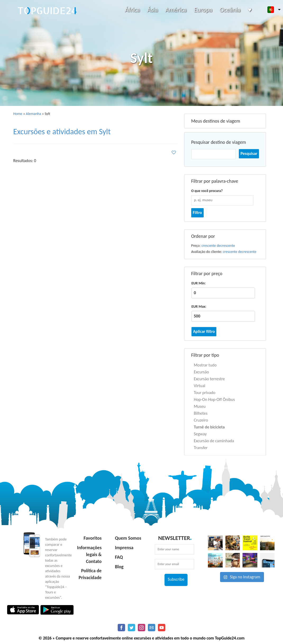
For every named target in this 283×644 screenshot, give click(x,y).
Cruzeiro (201, 420)
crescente (209, 246)
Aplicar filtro (204, 331)
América (176, 10)
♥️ (250, 10)
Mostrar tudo (205, 365)
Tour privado (205, 393)
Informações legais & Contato (89, 554)
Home (18, 114)
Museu (200, 406)
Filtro (197, 213)
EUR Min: (199, 283)
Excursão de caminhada (214, 441)
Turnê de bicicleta (209, 427)
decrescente (226, 246)
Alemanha (34, 114)
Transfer (201, 448)
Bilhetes (201, 413)
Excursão (201, 372)
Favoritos (93, 538)
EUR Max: (199, 307)
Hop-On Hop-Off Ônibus (214, 399)
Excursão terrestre (209, 379)
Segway (200, 434)
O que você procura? (207, 191)
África (132, 10)
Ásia (153, 10)
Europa (203, 10)
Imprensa (124, 548)
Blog (119, 567)
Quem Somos (128, 538)
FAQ (119, 557)
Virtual (200, 386)
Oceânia (230, 10)
